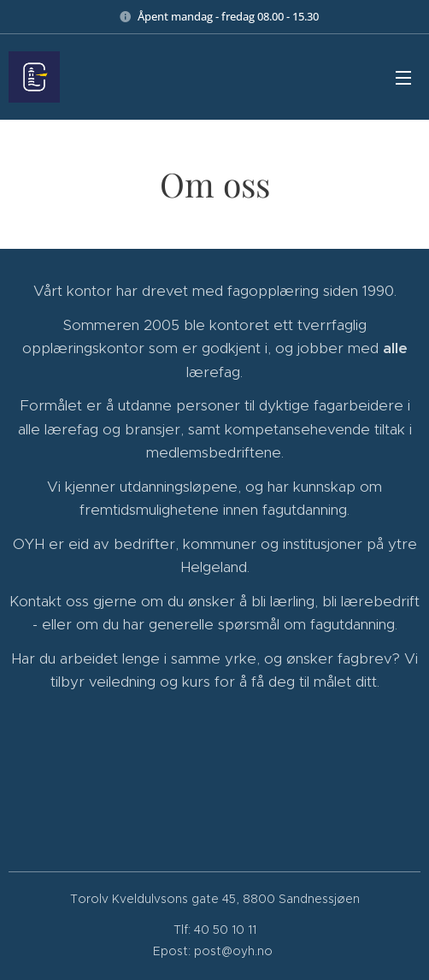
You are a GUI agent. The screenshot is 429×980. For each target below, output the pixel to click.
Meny (403, 78)
